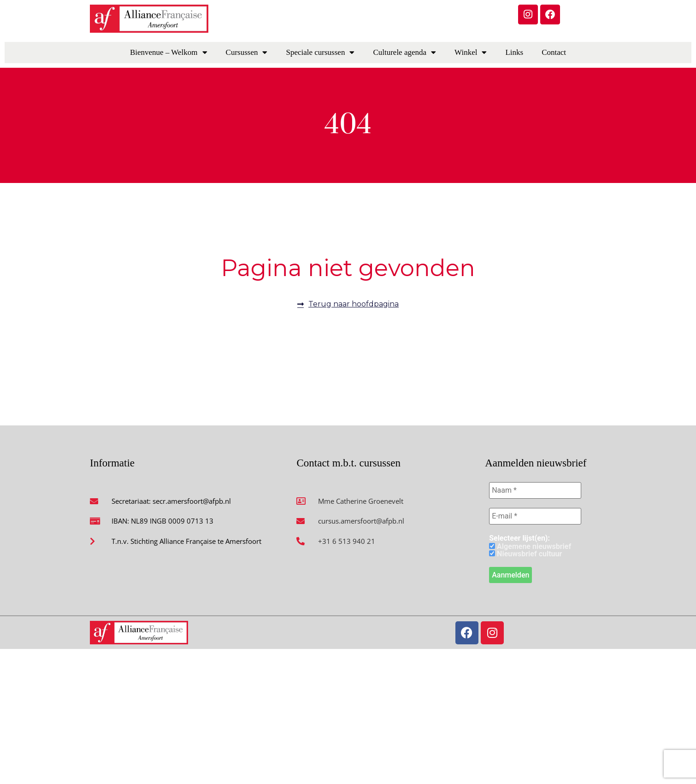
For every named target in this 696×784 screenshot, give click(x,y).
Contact (554, 52)
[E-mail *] (535, 516)
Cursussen (247, 52)
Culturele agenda (404, 52)
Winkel (471, 52)
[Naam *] (535, 490)
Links (514, 52)
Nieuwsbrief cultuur (525, 554)
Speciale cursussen (320, 52)
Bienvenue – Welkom (169, 52)
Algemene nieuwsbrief (530, 547)
